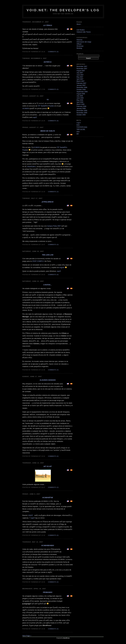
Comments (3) (53, 192)
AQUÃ (31, 515)
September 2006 (82, 92)
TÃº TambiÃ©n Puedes (46, 106)
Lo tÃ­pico (48, 25)
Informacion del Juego (84, 42)
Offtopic (79, 44)
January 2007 (81, 85)
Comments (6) (53, 52)
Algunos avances (48, 380)
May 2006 (80, 100)
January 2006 (81, 108)
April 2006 (80, 102)
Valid (81, 129)
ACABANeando (48, 545)
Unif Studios (81, 30)
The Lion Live (48, 255)
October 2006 (81, 90)
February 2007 (81, 83)
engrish (62, 267)
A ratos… (48, 285)
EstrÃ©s (48, 62)
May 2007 (80, 77)
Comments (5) (53, 89)
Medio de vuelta (48, 131)
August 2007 (81, 71)
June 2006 (80, 98)
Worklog (79, 48)
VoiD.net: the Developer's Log (63, 10)
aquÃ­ (35, 117)
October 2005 (81, 115)
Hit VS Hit (48, 466)
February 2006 (81, 106)
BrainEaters (31, 166)
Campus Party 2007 (54, 226)
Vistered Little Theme (84, 32)
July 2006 (80, 96)
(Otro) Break (48, 202)
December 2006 (82, 87)
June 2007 (80, 75)
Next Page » (27, 636)
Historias (79, 40)
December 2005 (82, 111)
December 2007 (82, 66)
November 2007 (82, 69)
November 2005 (82, 113)
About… (79, 24)
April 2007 (80, 79)
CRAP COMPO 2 (38, 261)
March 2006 (80, 104)
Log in (79, 123)
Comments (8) (53, 121)
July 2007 (80, 73)
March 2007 (80, 81)
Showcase (80, 46)
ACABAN (26, 108)
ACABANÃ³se (48, 498)
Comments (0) (53, 275)
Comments (82, 127)
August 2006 (81, 94)
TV (48, 100)
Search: (80, 54)
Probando (48, 592)
